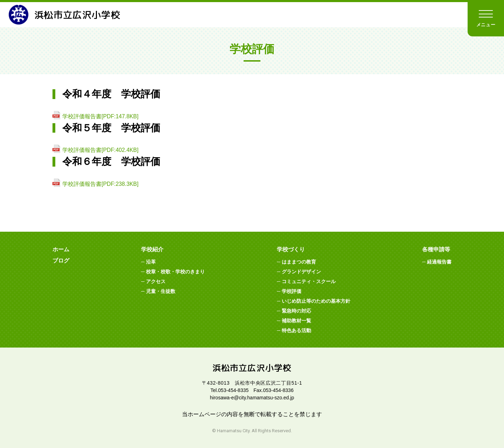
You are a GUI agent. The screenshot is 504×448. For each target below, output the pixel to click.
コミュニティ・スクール (309, 281)
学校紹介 (152, 249)
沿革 (151, 262)
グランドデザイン (301, 272)
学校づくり (291, 249)
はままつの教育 (299, 262)
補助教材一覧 (296, 321)
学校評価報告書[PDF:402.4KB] (101, 150)
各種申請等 (436, 249)
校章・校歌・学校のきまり (175, 272)
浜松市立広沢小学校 (68, 15)
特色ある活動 (296, 330)
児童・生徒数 (161, 291)
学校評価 (292, 291)
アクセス (156, 281)
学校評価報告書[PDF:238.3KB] (101, 184)
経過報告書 (439, 262)
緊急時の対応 (296, 311)
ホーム (61, 249)
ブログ (61, 261)
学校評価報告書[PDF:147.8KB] (101, 116)
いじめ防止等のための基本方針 (316, 301)
